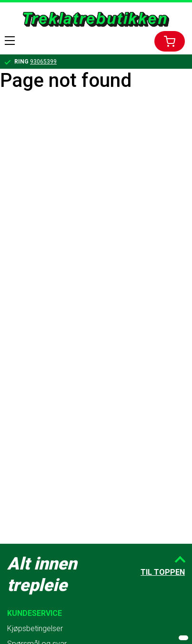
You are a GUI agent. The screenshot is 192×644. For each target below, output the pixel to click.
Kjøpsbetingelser (35, 628)
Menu (10, 41)
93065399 (43, 62)
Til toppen (163, 572)
